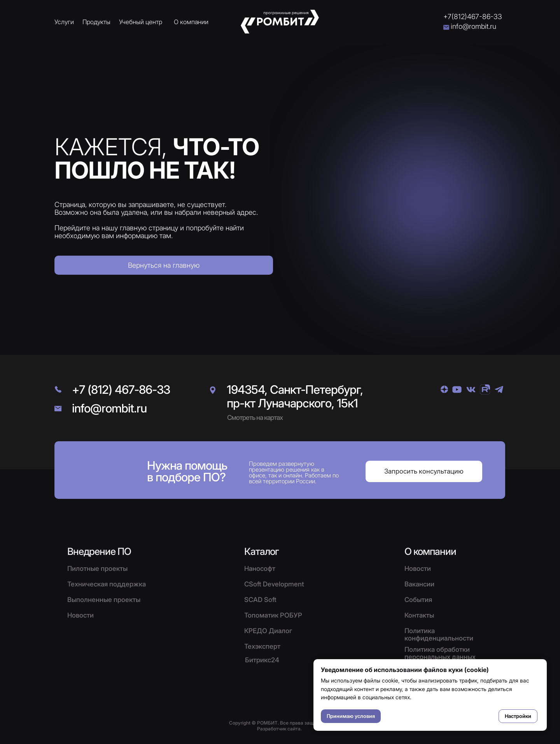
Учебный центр (141, 22)
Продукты (96, 22)
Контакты (419, 615)
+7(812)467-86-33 (473, 17)
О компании (191, 22)
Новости (418, 569)
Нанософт (260, 569)
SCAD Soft (260, 600)
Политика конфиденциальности (439, 634)
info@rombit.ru (473, 26)
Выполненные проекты (104, 600)
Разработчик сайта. (279, 729)
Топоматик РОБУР (273, 615)
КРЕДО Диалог (268, 631)
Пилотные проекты (97, 569)
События (418, 600)
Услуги (64, 22)
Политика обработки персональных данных (440, 653)
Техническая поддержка (107, 584)
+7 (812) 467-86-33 (121, 390)
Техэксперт (262, 646)
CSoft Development (274, 584)
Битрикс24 (262, 660)
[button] (424, 471)
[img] (444, 389)
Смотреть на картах (255, 418)
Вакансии (419, 584)
